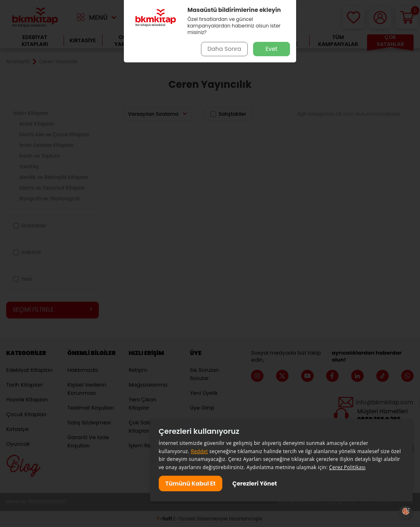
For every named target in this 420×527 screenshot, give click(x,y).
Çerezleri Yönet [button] (256, 483)
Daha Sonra (224, 49)
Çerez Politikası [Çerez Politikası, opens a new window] (347, 467)
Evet (272, 49)
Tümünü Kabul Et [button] (191, 483)
